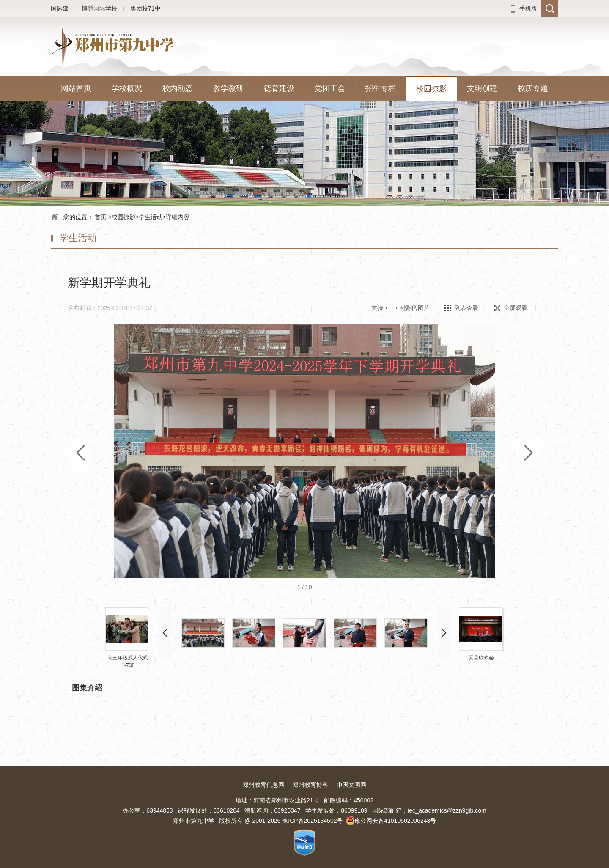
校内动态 (178, 88)
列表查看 (466, 308)
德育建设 (279, 88)
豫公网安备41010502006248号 (395, 821)
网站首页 (76, 88)
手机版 (528, 8)
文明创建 (482, 88)
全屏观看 (511, 308)
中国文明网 (351, 785)
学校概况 (127, 88)
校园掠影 (431, 89)
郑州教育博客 (310, 785)
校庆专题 (533, 88)
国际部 (60, 8)
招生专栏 (381, 88)
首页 (101, 217)
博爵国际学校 (99, 8)
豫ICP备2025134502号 (312, 821)
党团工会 (330, 88)
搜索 (550, 8)
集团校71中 (145, 8)
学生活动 (151, 217)
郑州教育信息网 (263, 785)
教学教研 (228, 88)
